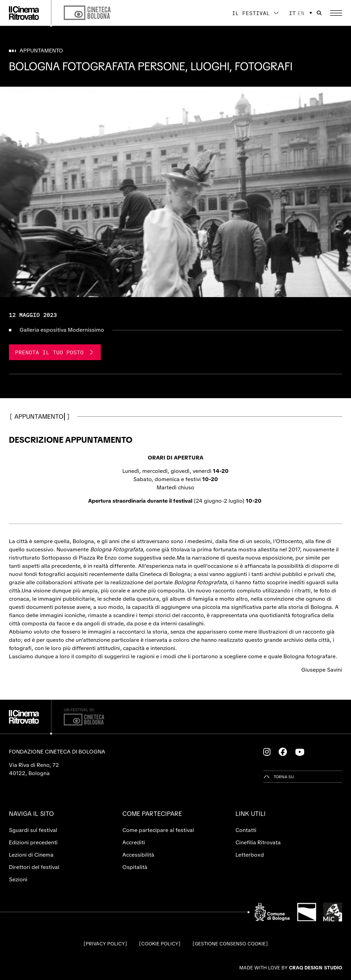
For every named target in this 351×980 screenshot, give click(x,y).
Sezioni (18, 879)
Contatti (246, 830)
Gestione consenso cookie (230, 944)
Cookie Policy (160, 944)
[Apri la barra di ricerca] (319, 13)
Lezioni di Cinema (31, 855)
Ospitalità (135, 867)
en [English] (301, 13)
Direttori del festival (34, 867)
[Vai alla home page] (24, 13)
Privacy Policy (105, 944)
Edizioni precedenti (33, 842)
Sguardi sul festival (33, 830)
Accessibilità (138, 855)
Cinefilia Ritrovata (258, 842)
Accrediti (134, 842)
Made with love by (291, 968)
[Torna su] (279, 777)
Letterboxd (250, 855)
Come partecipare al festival (158, 830)
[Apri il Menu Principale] (336, 13)
